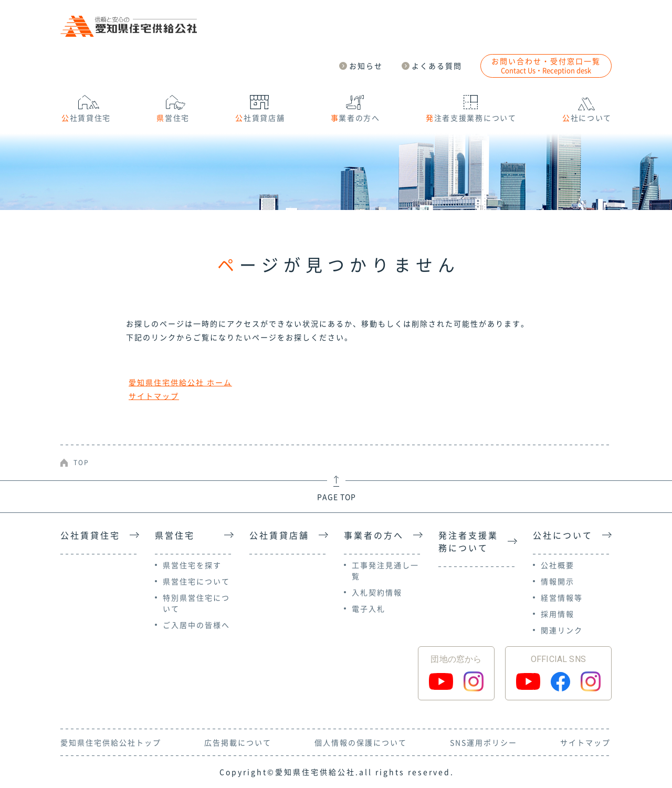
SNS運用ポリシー (484, 742)
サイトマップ (154, 396)
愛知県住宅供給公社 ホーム (180, 382)
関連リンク (562, 630)
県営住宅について (196, 581)
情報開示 (558, 581)
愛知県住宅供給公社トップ (111, 742)
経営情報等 (562, 597)
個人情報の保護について (361, 742)
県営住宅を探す (192, 565)
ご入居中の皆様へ (196, 625)
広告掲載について (238, 742)
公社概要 (558, 565)
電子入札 (369, 608)
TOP (81, 463)
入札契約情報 (377, 592)
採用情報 (558, 614)
